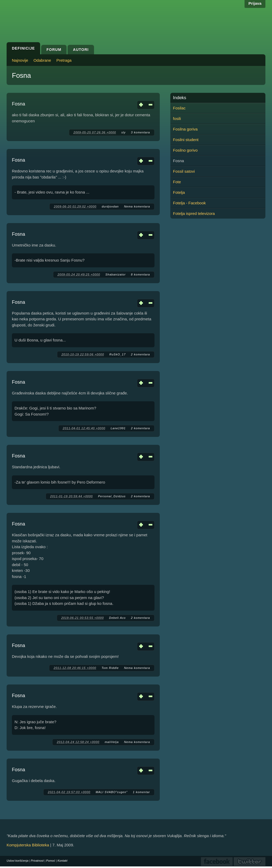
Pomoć (50, 861)
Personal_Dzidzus (112, 496)
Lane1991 (118, 428)
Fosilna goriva (185, 129)
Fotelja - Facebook (189, 203)
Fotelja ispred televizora (194, 213)
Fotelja (179, 192)
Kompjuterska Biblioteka (28, 845)
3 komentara (140, 132)
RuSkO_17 (118, 354)
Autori (81, 50)
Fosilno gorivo (185, 150)
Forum (54, 50)
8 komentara (140, 274)
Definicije (23, 48)
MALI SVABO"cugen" (112, 792)
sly (123, 132)
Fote (177, 182)
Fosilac (179, 108)
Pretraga (64, 60)
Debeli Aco (117, 618)
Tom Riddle (110, 668)
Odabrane (42, 60)
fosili (177, 119)
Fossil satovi (184, 171)
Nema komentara (137, 206)
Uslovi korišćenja (18, 861)
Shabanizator (116, 274)
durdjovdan (110, 206)
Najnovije (20, 60)
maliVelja (112, 742)
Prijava (255, 3)
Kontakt (62, 861)
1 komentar (141, 792)
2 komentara (140, 354)
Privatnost (37, 861)
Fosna (18, 104)
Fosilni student (186, 140)
